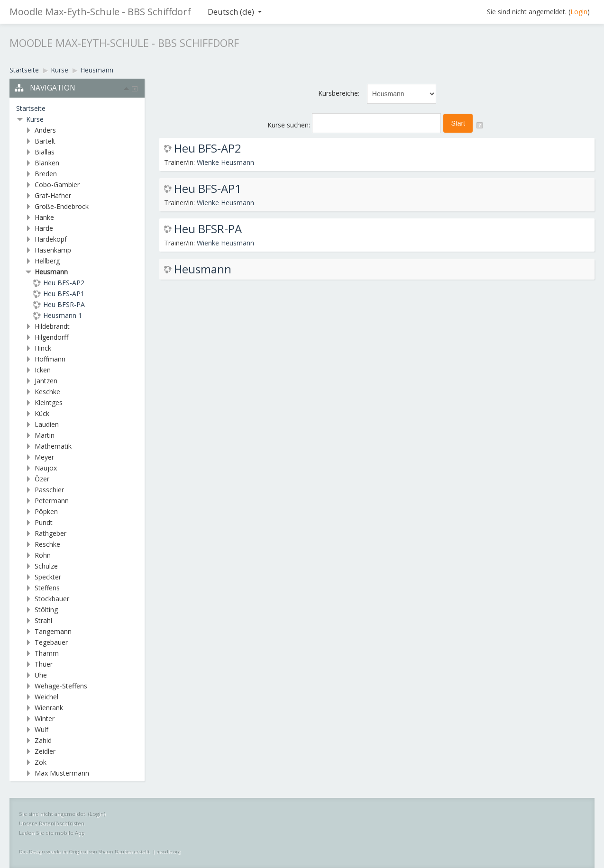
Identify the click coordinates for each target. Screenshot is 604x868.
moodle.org (169, 852)
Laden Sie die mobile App (52, 833)
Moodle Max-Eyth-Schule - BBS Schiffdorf (100, 12)
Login (579, 12)
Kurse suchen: (290, 125)
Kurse (35, 119)
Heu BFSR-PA (208, 229)
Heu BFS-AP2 (208, 148)
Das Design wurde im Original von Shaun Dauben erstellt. (85, 852)
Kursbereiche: (339, 93)
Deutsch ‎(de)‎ (235, 12)
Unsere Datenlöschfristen (52, 823)
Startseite (31, 108)
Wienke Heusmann (225, 162)
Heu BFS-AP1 (208, 189)
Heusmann (203, 269)
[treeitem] (77, 108)
